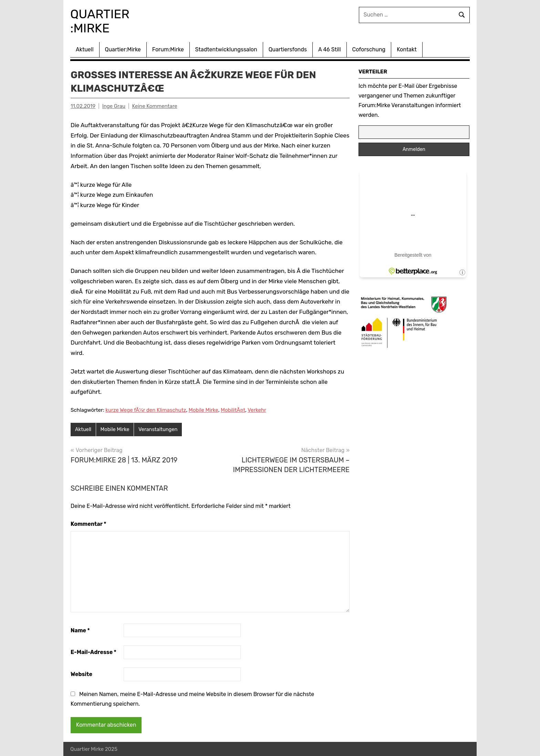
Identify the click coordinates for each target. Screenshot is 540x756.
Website (81, 673)
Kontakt (407, 49)
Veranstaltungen (159, 429)
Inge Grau (114, 105)
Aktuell (85, 49)
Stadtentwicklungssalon (226, 49)
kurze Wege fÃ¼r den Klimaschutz (146, 409)
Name (80, 630)
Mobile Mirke (204, 409)
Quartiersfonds (288, 49)
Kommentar (88, 523)
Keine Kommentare (154, 105)
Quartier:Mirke (123, 49)
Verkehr (257, 409)
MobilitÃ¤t (233, 409)
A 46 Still (330, 49)
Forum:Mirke (168, 49)
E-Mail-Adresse (94, 652)
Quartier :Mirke (105, 21)
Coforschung (369, 49)
